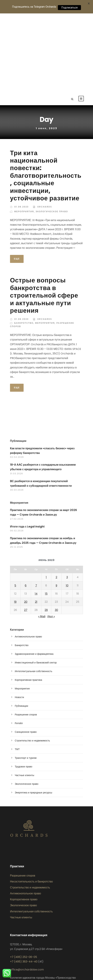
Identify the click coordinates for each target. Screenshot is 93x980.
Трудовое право (24, 688)
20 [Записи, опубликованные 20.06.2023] (26, 523)
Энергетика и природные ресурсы (33, 714)
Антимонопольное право (28, 558)
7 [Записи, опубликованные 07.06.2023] (36, 506)
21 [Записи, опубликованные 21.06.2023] (36, 523)
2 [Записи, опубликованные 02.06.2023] (56, 498)
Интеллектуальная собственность (34, 592)
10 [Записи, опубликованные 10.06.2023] (67, 506)
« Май (42, 538)
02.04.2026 (17, 378)
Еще (17, 180)
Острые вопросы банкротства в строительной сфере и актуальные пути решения (44, 216)
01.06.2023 (21, 128)
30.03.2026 (17, 411)
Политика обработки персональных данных (37, 916)
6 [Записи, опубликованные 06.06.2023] (26, 506)
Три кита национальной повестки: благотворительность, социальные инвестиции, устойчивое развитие (46, 97)
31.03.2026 (16, 394)
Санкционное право (26, 653)
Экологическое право (52, 132)
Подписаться (69, 8)
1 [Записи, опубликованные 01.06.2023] (46, 498)
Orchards (45, 128)
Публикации (21, 627)
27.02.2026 (17, 440)
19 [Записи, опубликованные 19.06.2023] (15, 523)
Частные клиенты (24, 696)
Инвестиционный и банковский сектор (36, 584)
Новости (19, 618)
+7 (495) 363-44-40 (24, 883)
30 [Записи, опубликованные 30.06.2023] (56, 531)
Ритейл (19, 644)
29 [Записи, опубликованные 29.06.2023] (46, 531)
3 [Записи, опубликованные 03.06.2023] (67, 498)
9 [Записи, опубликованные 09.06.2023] (56, 506)
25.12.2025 (16, 468)
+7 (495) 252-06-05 (24, 878)
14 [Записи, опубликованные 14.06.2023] (36, 515)
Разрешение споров (26, 636)
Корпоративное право (24, 821)
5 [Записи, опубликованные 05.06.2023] (15, 506)
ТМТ (17, 670)
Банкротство (24, 244)
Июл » (51, 538)
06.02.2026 (17, 452)
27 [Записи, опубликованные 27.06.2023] (26, 531)
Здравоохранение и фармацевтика (34, 575)
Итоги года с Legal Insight (27, 448)
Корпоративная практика (28, 601)
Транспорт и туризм (26, 679)
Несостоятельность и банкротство (31, 803)
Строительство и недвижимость (32, 662)
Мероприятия (24, 132)
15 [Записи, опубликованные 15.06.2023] (46, 515)
